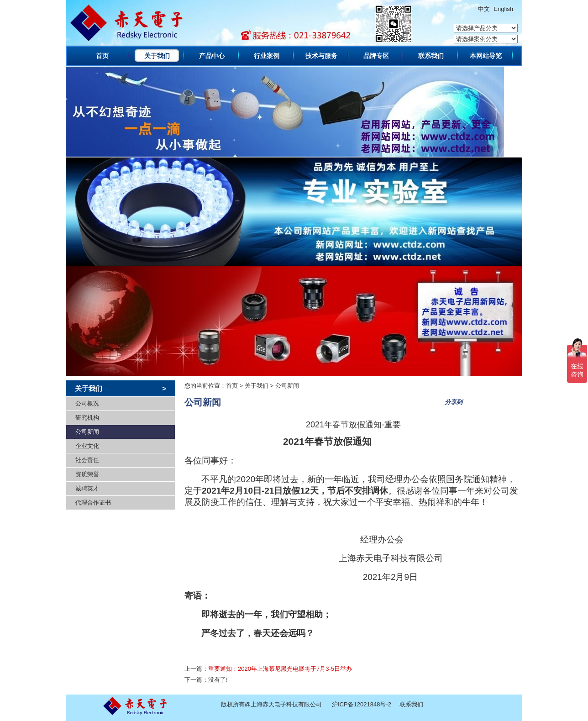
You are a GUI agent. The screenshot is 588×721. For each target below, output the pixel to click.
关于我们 (157, 56)
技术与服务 (321, 56)
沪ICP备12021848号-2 (362, 704)
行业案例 (267, 56)
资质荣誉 (87, 474)
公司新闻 (87, 432)
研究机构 (87, 418)
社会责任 (87, 460)
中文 (484, 9)
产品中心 (212, 56)
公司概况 (87, 403)
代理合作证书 (93, 503)
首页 (102, 56)
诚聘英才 (87, 488)
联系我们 (431, 56)
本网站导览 (486, 56)
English (503, 9)
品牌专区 (376, 56)
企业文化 (87, 446)
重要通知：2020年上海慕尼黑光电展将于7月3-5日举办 (280, 669)
